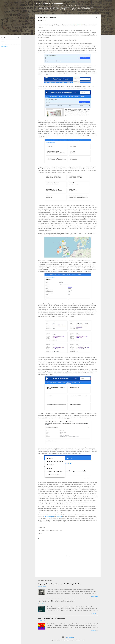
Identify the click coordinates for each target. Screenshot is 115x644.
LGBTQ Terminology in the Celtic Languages (52, 618)
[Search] (100, 4)
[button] (97, 18)
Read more (94, 596)
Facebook (59, 517)
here (85, 515)
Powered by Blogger (68, 637)
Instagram (51, 517)
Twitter (46, 517)
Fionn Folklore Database (76, 24)
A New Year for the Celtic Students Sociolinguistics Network (57, 601)
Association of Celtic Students (51, 4)
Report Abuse (5, 46)
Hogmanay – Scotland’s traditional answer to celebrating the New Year (60, 584)
